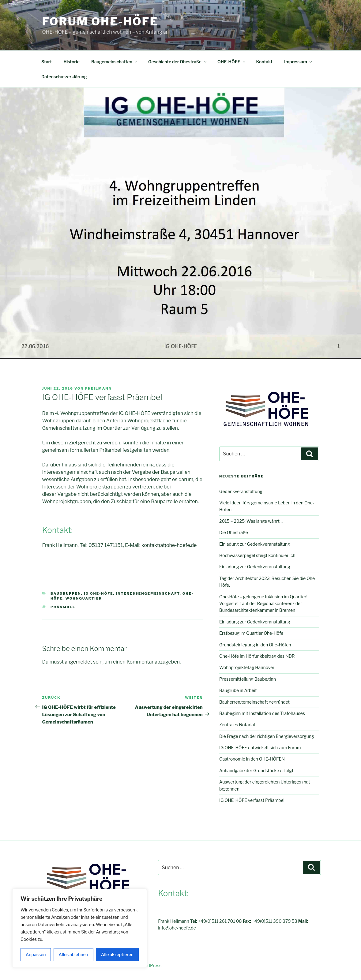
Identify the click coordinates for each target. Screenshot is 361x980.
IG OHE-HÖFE (99, 593)
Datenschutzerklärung (64, 77)
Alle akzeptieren (117, 954)
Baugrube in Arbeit (238, 690)
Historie (71, 62)
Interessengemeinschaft (148, 593)
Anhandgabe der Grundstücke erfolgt (256, 771)
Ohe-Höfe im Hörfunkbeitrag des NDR (257, 656)
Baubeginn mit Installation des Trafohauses (262, 713)
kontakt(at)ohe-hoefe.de (169, 545)
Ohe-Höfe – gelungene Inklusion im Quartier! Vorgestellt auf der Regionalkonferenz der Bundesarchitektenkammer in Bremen (263, 604)
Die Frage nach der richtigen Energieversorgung (267, 736)
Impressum (299, 62)
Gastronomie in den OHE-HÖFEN (252, 759)
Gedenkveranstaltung (241, 491)
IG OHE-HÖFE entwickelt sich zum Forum (260, 748)
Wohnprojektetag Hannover (247, 667)
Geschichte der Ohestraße (178, 62)
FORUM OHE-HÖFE (100, 21)
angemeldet (78, 662)
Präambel (63, 607)
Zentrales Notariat (237, 725)
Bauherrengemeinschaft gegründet (254, 702)
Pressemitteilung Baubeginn (248, 679)
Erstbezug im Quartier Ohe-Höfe (251, 633)
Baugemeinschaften (115, 62)
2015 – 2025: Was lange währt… (251, 521)
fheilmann (98, 388)
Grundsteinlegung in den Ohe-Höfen (255, 645)
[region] (80, 928)
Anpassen (36, 954)
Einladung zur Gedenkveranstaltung (255, 544)
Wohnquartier (84, 598)
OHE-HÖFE (232, 62)
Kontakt (264, 62)
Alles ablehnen (73, 954)
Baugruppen (66, 593)
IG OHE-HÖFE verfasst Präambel (252, 800)
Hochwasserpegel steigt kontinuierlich (257, 555)
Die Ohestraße (234, 532)
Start (47, 62)
